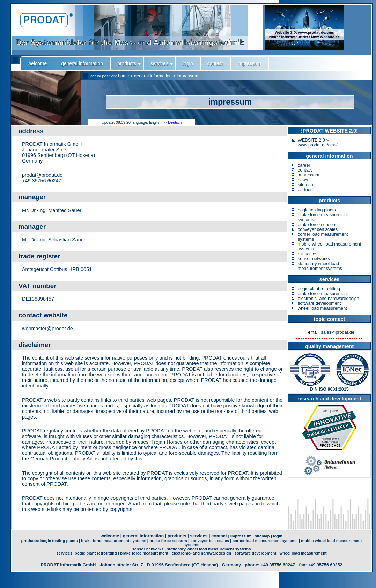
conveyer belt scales (318, 229)
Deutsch (175, 122)
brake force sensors (317, 225)
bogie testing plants (317, 210)
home (124, 76)
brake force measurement (323, 294)
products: (31, 541)
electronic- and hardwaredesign (329, 299)
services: (66, 553)
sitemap (305, 185)
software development (319, 303)
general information (153, 76)
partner (305, 190)
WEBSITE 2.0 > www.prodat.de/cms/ (318, 143)
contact (305, 170)
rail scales (308, 254)
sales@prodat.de (337, 332)
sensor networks (314, 259)
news (303, 180)
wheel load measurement (322, 308)
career (304, 165)
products (177, 536)
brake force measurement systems (113, 541)
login (278, 536)
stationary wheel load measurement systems (320, 266)
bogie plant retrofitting (319, 289)
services (199, 536)
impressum (187, 76)
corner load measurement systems (265, 541)
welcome (110, 536)
